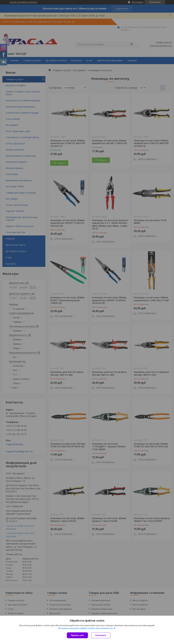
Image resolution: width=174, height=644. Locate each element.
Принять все (77, 635)
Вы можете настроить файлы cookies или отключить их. (86, 628)
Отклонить (101, 635)
